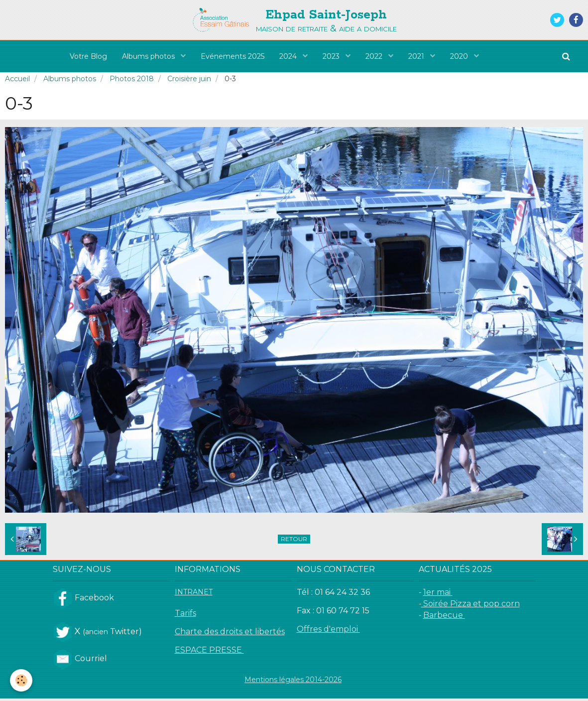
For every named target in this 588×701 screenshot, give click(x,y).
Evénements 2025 (233, 56)
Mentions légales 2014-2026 (293, 682)
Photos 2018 (132, 81)
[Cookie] (21, 680)
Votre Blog (88, 56)
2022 (375, 56)
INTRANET (194, 594)
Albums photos (149, 56)
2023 (332, 56)
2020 (460, 56)
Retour (294, 541)
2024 (289, 56)
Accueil (17, 81)
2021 (417, 56)
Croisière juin (189, 81)
